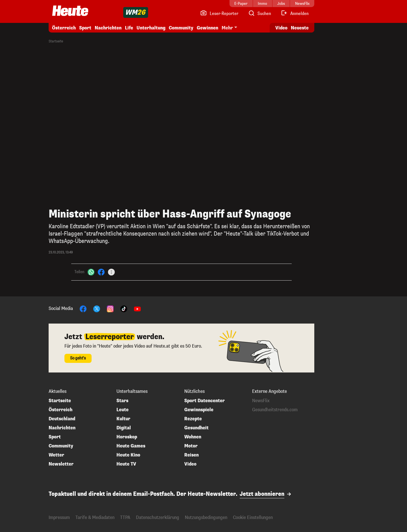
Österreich (64, 28)
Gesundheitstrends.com (275, 410)
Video (190, 464)
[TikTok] (124, 308)
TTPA (125, 517)
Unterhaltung (151, 28)
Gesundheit (196, 428)
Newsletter (61, 464)
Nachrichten (108, 28)
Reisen (191, 455)
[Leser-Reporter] (219, 14)
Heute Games (131, 446)
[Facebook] (101, 272)
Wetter (56, 455)
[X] (97, 308)
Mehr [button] (227, 28)
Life (129, 28)
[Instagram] (110, 308)
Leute (123, 410)
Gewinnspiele (199, 410)
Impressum (59, 517)
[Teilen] (111, 272)
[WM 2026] (136, 12)
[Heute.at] (70, 11)
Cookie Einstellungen (253, 517)
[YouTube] (137, 308)
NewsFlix (261, 401)
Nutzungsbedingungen (206, 517)
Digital (124, 428)
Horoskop (127, 437)
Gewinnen (207, 28)
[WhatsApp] (91, 272)
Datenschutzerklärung (158, 517)
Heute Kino (128, 455)
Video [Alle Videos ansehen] (281, 28)
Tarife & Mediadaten (95, 517)
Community (181, 28)
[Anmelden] (295, 14)
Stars (122, 401)
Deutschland (62, 419)
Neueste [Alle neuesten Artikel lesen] (300, 28)
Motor (191, 446)
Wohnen (193, 437)
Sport (85, 28)
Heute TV (126, 464)
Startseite (56, 41)
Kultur (123, 419)
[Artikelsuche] (259, 14)
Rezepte (193, 419)
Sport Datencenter (204, 401)
